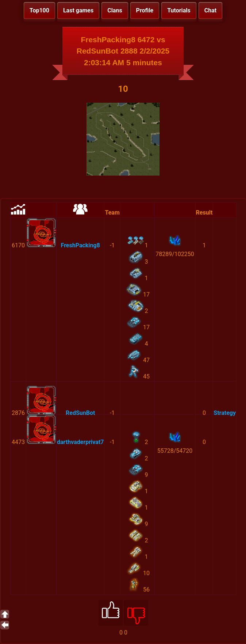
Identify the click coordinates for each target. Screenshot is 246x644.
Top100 (39, 10)
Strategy (225, 413)
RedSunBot (80, 413)
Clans (115, 10)
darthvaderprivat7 (80, 442)
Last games (78, 10)
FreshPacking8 (80, 245)
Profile (145, 10)
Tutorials (179, 10)
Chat (210, 10)
